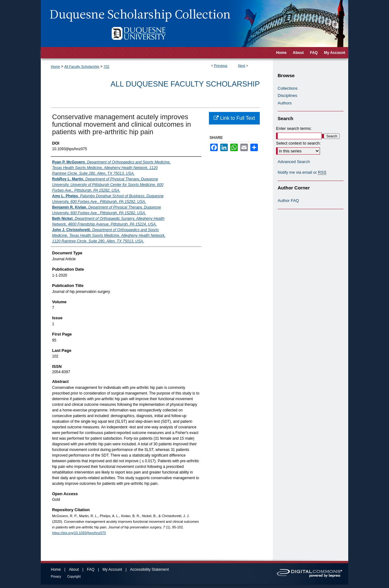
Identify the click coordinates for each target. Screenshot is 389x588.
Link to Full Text (234, 118)
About (74, 569)
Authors (285, 103)
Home (55, 66)
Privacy (56, 577)
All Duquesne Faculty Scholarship (185, 84)
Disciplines (287, 95)
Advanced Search (294, 162)
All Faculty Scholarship (82, 66)
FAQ (91, 569)
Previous (221, 66)
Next (242, 66)
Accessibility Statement (149, 569)
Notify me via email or (302, 172)
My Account (112, 569)
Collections (288, 88)
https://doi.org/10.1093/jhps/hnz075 (79, 533)
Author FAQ (288, 201)
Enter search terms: (294, 128)
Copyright (74, 577)
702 (106, 66)
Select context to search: (298, 143)
